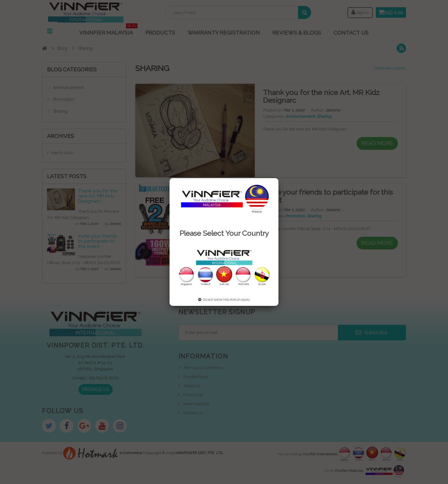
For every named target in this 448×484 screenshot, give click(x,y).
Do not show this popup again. (224, 300)
